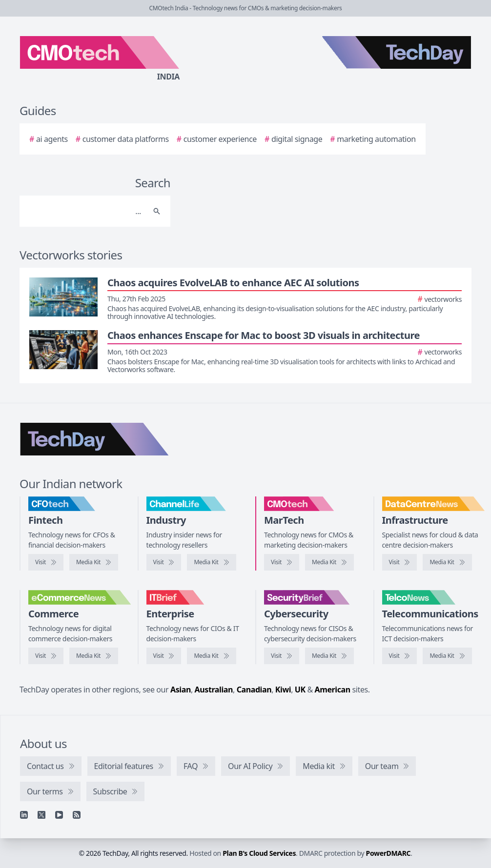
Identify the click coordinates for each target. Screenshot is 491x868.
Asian (181, 690)
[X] (41, 815)
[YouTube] (59, 815)
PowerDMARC (389, 853)
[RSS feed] (77, 815)
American (333, 690)
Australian (214, 690)
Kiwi (283, 690)
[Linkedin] (24, 815)
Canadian (254, 690)
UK (300, 690)
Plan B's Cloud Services (259, 853)
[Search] (85, 211)
